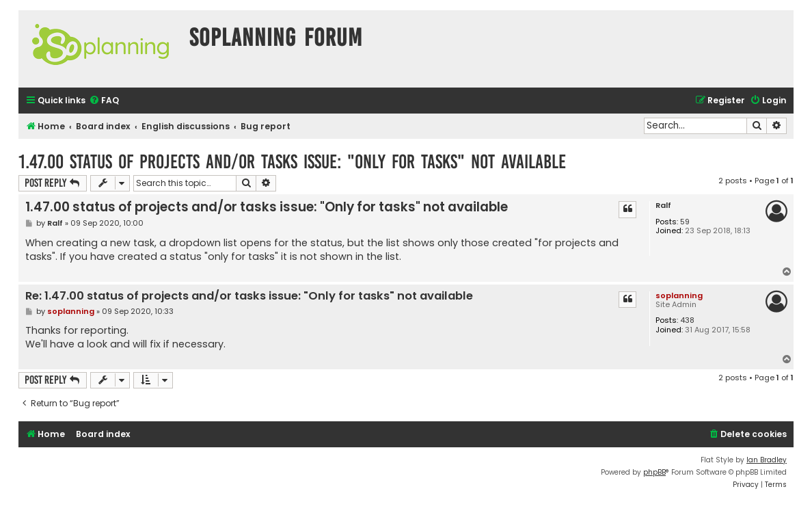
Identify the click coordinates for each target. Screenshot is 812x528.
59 (685, 222)
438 (687, 320)
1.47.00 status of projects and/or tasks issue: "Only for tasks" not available (292, 162)
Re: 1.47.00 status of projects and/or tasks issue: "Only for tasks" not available (249, 296)
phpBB (654, 472)
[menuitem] (104, 101)
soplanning (679, 295)
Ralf (663, 206)
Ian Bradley (767, 460)
